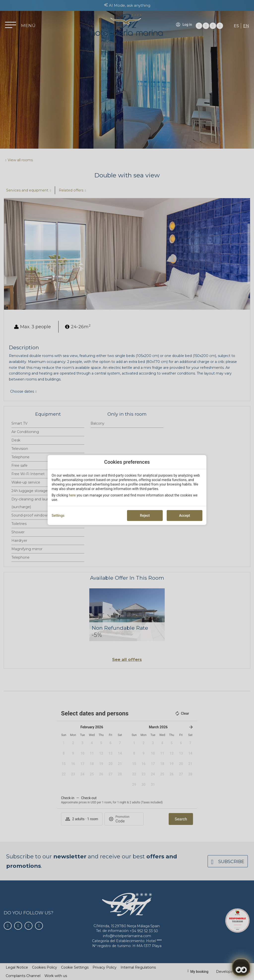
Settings (58, 516)
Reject (145, 516)
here (72, 495)
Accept (185, 516)
